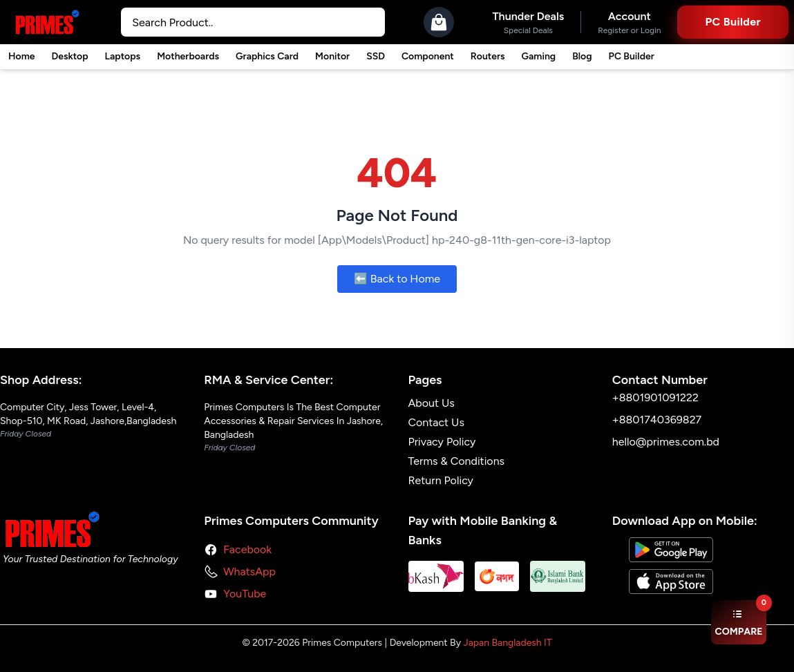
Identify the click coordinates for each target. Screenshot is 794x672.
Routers (488, 56)
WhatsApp (249, 572)
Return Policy (441, 480)
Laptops (123, 56)
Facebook (247, 549)
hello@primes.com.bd (666, 442)
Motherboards (188, 56)
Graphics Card (267, 56)
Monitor (332, 56)
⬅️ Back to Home (397, 279)
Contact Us (436, 422)
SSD (376, 56)
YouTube (245, 594)
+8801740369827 (657, 420)
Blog (582, 56)
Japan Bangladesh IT (507, 643)
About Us (432, 403)
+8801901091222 (655, 397)
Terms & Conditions (457, 461)
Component (428, 56)
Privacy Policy (442, 442)
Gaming (539, 56)
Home (21, 56)
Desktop (69, 56)
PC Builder (632, 56)
